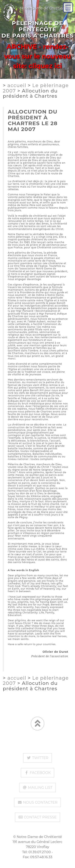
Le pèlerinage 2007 (36, 88)
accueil (17, 85)
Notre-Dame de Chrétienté (34, 7)
